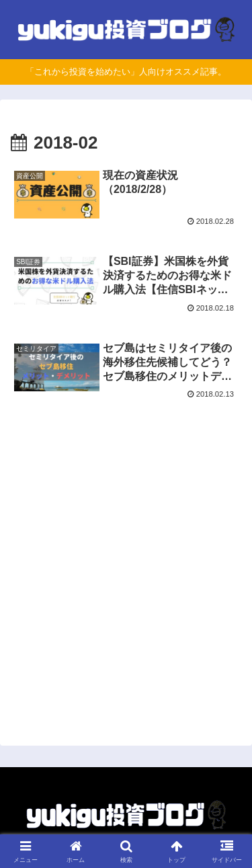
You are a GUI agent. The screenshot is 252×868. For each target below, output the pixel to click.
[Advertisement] (126, 578)
